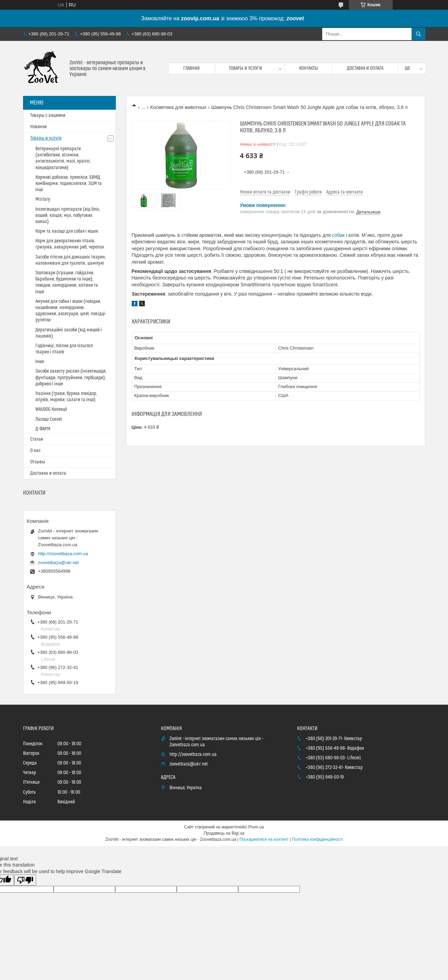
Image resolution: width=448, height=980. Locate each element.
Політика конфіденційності (317, 839)
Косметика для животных (178, 107)
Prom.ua (256, 827)
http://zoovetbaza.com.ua (63, 554)
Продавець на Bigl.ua (224, 833)
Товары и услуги (245, 68)
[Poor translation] (25, 880)
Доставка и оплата (365, 68)
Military (43, 199)
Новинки (39, 127)
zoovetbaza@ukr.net (59, 563)
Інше (40, 362)
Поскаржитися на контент (264, 839)
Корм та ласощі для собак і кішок (67, 231)
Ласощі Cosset (49, 419)
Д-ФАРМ (43, 429)
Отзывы (38, 462)
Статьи (37, 439)
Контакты (309, 68)
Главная (192, 68)
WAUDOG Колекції (51, 409)
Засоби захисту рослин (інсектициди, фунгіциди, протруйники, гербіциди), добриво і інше (71, 377)
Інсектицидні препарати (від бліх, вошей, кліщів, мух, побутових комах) (68, 216)
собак (338, 235)
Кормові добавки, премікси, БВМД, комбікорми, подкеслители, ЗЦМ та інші (69, 184)
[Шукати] (418, 34)
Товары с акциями (48, 115)
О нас (35, 451)
